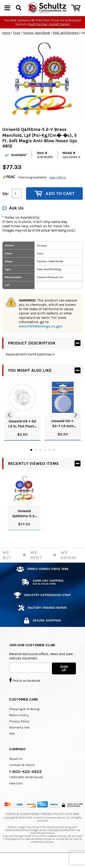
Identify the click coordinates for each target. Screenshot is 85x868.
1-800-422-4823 (25, 783)
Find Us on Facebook (25, 691)
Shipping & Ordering (24, 720)
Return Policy (19, 726)
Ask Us (13, 219)
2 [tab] (36, 461)
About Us (16, 770)
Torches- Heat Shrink (36, 44)
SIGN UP (64, 679)
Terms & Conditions (22, 825)
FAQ (12, 745)
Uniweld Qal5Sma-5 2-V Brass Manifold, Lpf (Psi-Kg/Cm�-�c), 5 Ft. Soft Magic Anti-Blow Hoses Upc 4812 (24, 525)
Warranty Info (19, 738)
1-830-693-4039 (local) (26, 788)
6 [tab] (54, 461)
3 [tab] (40, 461)
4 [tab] (45, 461)
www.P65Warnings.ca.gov (41, 337)
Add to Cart (55, 204)
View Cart (16, 794)
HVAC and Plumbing (66, 44)
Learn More (57, 188)
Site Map (73, 825)
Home (6, 44)
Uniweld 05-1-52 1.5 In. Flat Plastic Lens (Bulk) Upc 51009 (23, 435)
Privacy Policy (19, 732)
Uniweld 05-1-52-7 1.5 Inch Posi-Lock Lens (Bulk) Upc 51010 (63, 435)
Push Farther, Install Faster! (49, 35)
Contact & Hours (22, 776)
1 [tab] (31, 461)
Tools (17, 44)
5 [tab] (49, 461)
